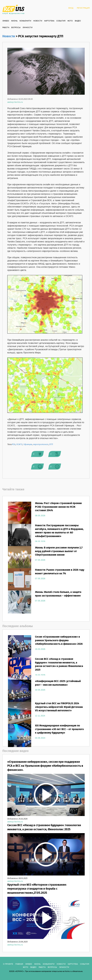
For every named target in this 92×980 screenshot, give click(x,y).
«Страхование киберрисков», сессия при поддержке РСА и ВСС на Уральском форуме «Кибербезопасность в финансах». (45, 766)
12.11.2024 (40, 716)
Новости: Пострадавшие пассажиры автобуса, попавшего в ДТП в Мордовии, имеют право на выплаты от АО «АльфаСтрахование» (59, 531)
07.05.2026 (40, 560)
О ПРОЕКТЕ (8, 964)
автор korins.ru (15, 102)
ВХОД (71, 8)
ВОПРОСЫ (16, 28)
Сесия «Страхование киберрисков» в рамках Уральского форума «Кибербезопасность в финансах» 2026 (59, 641)
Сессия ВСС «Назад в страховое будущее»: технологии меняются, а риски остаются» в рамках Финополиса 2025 (59, 665)
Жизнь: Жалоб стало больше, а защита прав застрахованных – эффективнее (58, 594)
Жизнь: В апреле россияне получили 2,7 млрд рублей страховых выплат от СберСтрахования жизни (59, 551)
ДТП (51, 444)
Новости (38, 21)
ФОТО (70, 21)
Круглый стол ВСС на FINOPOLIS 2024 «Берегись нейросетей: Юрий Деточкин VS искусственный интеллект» (59, 707)
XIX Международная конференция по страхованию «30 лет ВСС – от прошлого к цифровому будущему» (59, 729)
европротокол (41, 444)
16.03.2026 (40, 649)
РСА (14, 444)
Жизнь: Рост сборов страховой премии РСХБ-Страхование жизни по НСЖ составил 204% (58, 507)
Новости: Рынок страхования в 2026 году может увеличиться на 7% (60, 572)
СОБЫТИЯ (61, 21)
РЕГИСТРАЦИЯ (83, 8)
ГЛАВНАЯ (19, 964)
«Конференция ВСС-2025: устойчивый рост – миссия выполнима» (58, 683)
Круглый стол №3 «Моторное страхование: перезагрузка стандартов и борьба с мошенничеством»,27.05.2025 (37, 889)
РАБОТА (6, 28)
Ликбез (6, 21)
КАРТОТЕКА (49, 21)
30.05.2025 (40, 690)
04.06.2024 (40, 738)
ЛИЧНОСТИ (28, 28)
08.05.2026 (40, 516)
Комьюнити (25, 21)
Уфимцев (28, 444)
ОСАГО (19, 444)
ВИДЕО (78, 21)
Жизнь (14, 21)
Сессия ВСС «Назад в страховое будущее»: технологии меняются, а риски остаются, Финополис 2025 (44, 827)
